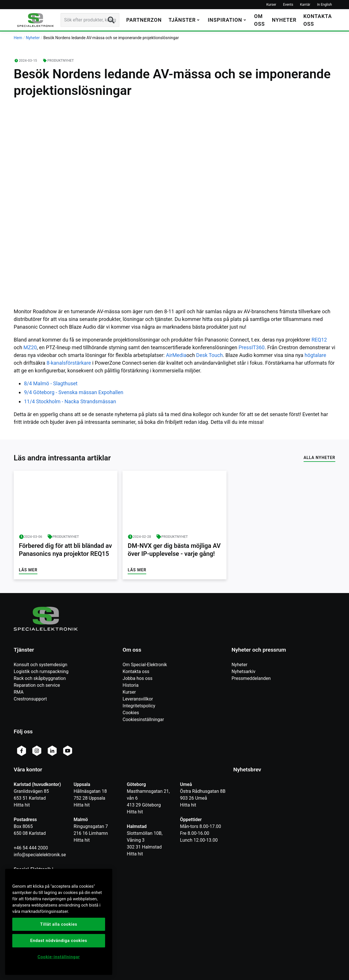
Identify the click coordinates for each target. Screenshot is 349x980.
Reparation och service (37, 685)
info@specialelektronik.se (40, 855)
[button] (185, 20)
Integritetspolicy (139, 706)
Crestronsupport (30, 699)
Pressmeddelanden (251, 678)
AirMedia (176, 355)
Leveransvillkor (138, 699)
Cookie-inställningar (59, 957)
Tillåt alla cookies (59, 924)
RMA (19, 692)
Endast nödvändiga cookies (59, 941)
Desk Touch (209, 355)
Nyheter (239, 665)
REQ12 (319, 340)
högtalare (315, 355)
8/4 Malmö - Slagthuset (51, 383)
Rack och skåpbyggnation (40, 678)
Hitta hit (22, 805)
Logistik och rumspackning (41, 671)
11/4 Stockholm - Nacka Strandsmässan (70, 401)
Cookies (131, 713)
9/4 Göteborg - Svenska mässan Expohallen (74, 392)
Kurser (129, 692)
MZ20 (30, 347)
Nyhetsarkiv (244, 671)
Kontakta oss (136, 671)
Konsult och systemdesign (41, 665)
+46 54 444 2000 (31, 848)
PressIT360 (251, 347)
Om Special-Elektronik (145, 665)
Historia (131, 685)
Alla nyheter (319, 458)
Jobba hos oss (137, 678)
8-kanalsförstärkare (69, 363)
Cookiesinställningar (143, 719)
